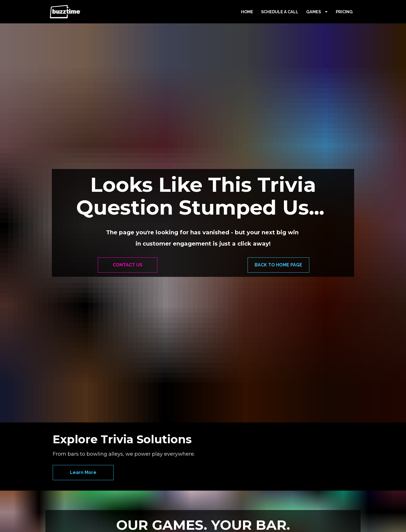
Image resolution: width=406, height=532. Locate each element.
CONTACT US (128, 245)
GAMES (317, 24)
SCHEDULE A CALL (280, 24)
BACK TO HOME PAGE (278, 245)
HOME (247, 24)
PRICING (344, 24)
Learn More (83, 409)
